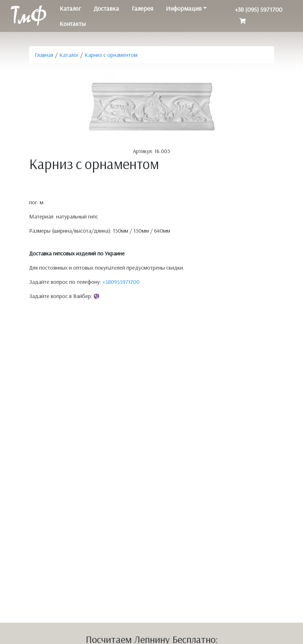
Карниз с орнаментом (111, 55)
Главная (44, 55)
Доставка (106, 8)
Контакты (73, 24)
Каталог (70, 8)
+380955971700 (121, 282)
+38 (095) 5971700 (259, 9)
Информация (184, 8)
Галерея (142, 8)
